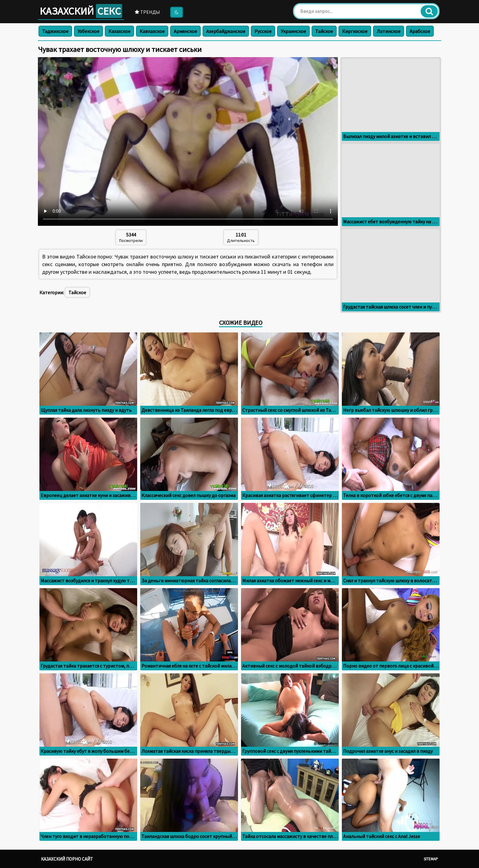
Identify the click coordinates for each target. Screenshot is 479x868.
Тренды (147, 12)
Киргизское (355, 31)
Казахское (119, 31)
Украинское (293, 31)
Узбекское (88, 31)
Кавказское (152, 31)
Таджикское (55, 31)
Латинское (389, 31)
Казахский (81, 11)
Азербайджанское (226, 31)
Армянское (185, 31)
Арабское (420, 31)
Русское (263, 31)
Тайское (324, 31)
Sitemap (431, 859)
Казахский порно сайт (67, 859)
